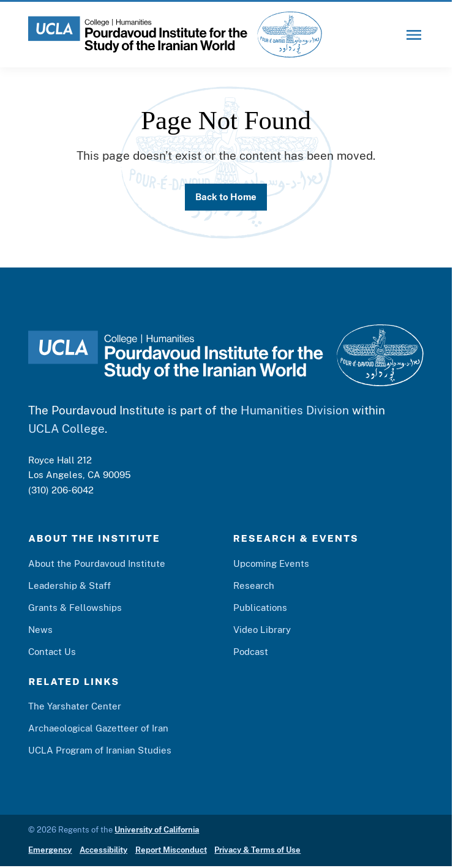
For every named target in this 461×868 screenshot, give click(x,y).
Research (254, 585)
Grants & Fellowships (75, 607)
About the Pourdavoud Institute (97, 563)
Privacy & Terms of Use (257, 850)
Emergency (50, 850)
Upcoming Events (271, 563)
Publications (260, 607)
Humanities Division (295, 410)
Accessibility (103, 850)
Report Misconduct (171, 850)
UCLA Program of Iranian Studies (100, 750)
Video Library (262, 629)
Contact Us (52, 651)
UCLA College (66, 428)
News (40, 629)
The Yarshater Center (75, 706)
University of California (157, 830)
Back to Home (226, 196)
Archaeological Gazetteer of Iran (98, 728)
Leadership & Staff (69, 585)
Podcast (251, 651)
